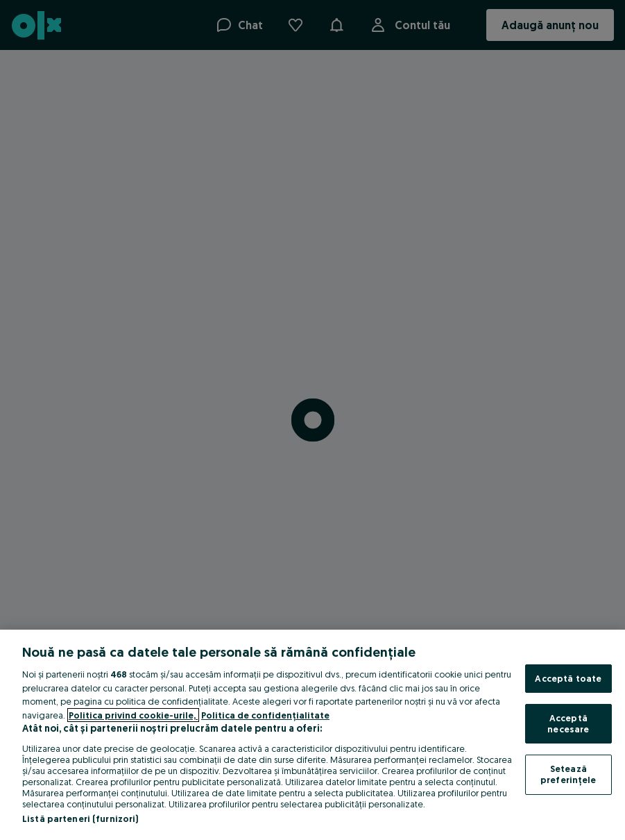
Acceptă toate (568, 678)
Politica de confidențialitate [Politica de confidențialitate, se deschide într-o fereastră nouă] (265, 715)
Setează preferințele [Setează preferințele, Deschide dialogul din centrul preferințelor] (568, 774)
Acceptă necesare (568, 723)
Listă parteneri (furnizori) (80, 818)
